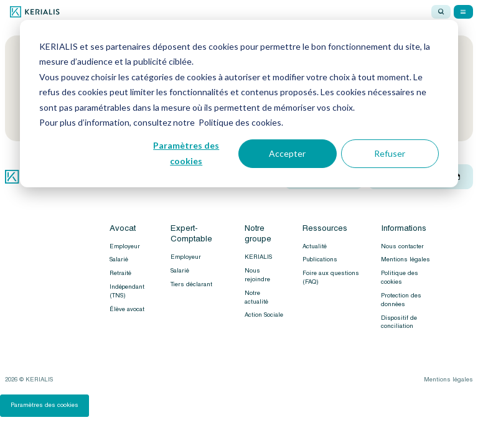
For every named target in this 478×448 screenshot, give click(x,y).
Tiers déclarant (191, 284)
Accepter (287, 153)
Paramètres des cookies (186, 153)
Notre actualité (256, 297)
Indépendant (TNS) (127, 291)
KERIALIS (258, 257)
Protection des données (401, 300)
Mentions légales (405, 259)
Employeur (125, 246)
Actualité (315, 246)
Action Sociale (264, 315)
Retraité (120, 273)
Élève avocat (127, 309)
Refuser (390, 153)
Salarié (119, 259)
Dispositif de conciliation (399, 322)
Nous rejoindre (257, 275)
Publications (320, 259)
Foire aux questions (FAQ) (331, 278)
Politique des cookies (400, 278)
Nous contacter (402, 246)
